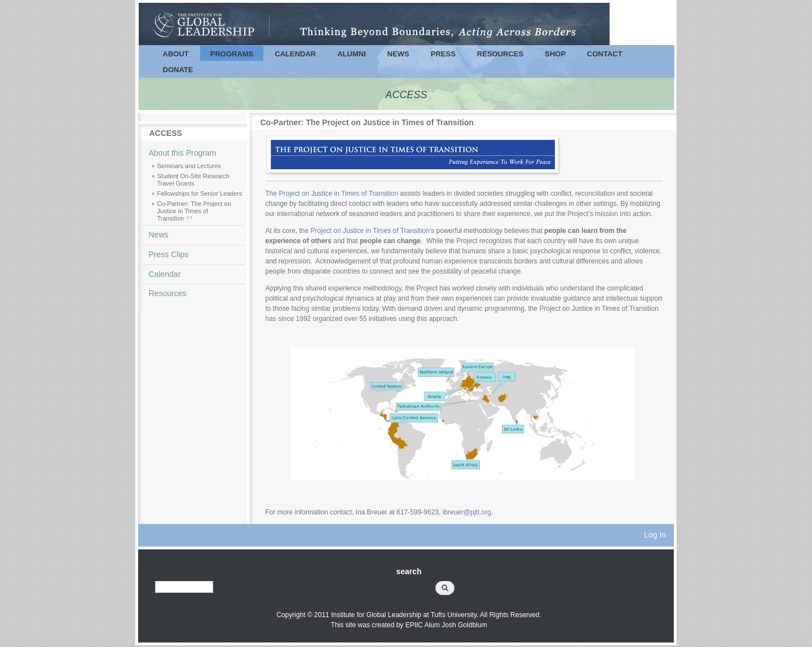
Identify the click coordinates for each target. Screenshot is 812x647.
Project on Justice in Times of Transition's (374, 231)
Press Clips (169, 254)
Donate (178, 70)
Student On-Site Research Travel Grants (193, 180)
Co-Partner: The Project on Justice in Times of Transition (194, 211)
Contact (605, 54)
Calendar (295, 54)
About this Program (183, 153)
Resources (500, 54)
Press (443, 54)
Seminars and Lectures (189, 166)
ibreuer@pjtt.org (467, 512)
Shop (555, 54)
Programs (232, 54)
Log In (655, 535)
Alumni (352, 54)
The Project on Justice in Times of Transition (332, 193)
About (176, 54)
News (398, 54)
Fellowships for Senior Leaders (200, 193)
